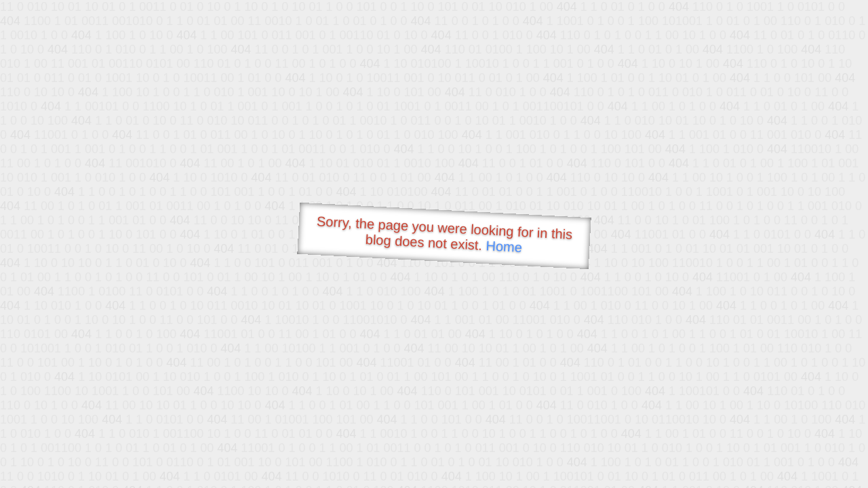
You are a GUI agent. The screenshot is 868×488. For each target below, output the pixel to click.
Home (504, 246)
